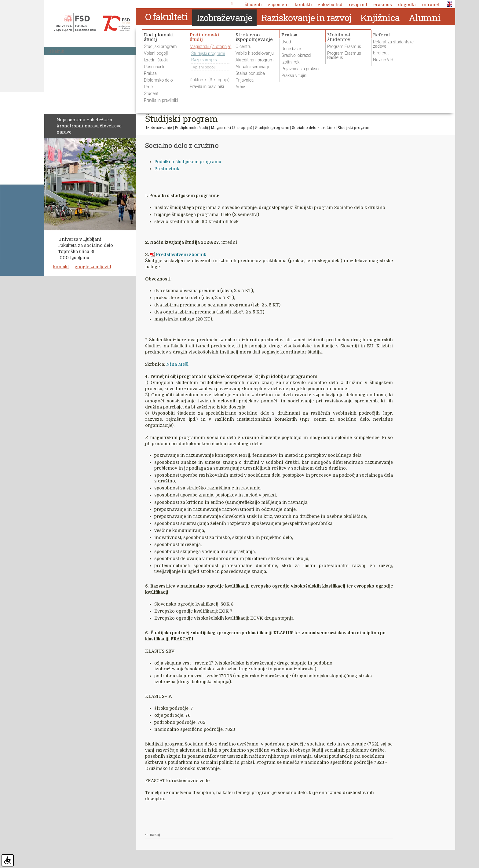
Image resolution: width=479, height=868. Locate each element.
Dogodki (407, 5)
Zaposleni (278, 5)
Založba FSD (330, 5)
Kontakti (303, 5)
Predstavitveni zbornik (181, 255)
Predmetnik (167, 169)
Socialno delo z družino (313, 128)
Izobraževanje (159, 128)
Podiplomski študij (192, 128)
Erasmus (383, 5)
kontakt (61, 267)
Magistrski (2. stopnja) (232, 128)
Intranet (430, 5)
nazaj (155, 835)
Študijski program (354, 128)
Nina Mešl (177, 364)
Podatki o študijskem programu (188, 162)
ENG (448, 4)
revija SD (358, 5)
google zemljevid (93, 267)
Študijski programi (272, 128)
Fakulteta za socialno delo (92, 23)
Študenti (253, 5)
